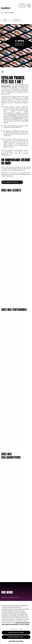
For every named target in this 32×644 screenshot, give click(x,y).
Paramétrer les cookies (16, 641)
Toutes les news (8, 13)
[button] (29, 6)
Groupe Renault (12, 115)
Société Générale (18, 118)
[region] (16, 622)
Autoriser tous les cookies (16, 633)
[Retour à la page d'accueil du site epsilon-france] (8, 9)
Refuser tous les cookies (16, 637)
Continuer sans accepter (16, 629)
